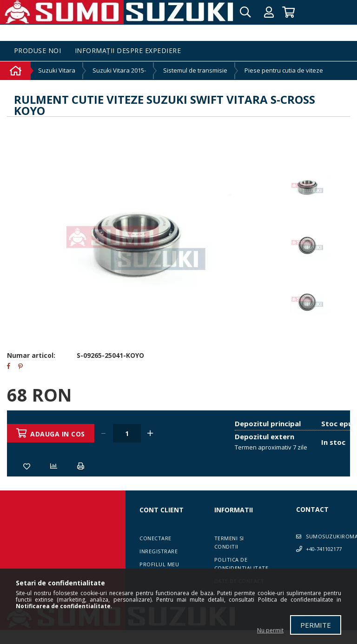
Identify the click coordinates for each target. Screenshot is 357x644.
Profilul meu (159, 564)
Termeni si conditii (229, 542)
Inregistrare (159, 551)
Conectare (155, 538)
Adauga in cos (59, 434)
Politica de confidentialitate (241, 564)
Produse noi (38, 51)
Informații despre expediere (128, 51)
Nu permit (270, 630)
